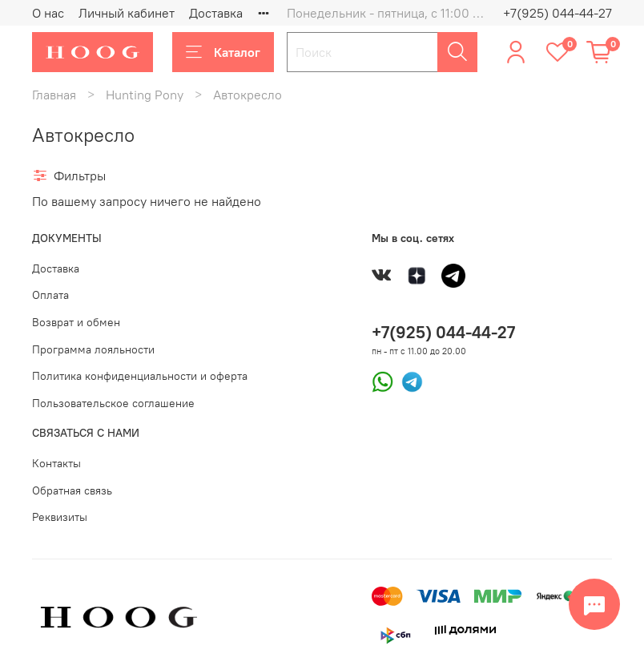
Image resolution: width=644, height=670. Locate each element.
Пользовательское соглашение (113, 403)
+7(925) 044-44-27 (557, 13)
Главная (54, 95)
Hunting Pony (145, 95)
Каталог (223, 52)
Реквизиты (60, 517)
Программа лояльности (93, 349)
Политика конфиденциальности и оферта (140, 376)
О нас (48, 13)
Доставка (216, 13)
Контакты (56, 463)
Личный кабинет (127, 13)
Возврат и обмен (76, 322)
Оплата (50, 295)
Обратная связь (72, 490)
